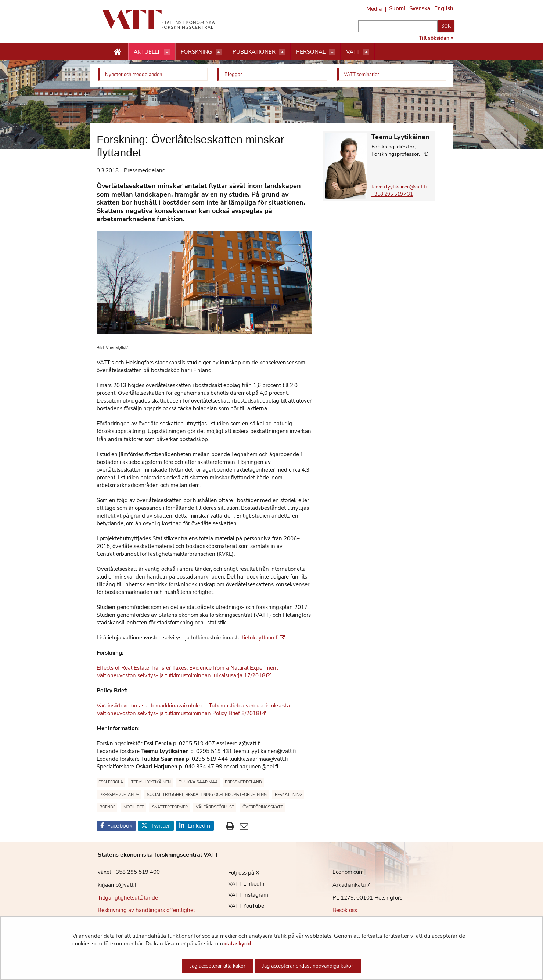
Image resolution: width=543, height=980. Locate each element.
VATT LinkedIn (241, 884)
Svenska (420, 8)
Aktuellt (147, 52)
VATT (353, 52)
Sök (446, 26)
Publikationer (254, 52)
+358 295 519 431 (392, 194)
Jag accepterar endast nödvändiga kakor (308, 966)
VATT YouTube (241, 906)
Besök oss (345, 910)
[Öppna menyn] (167, 52)
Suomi (397, 8)
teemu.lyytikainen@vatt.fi (399, 187)
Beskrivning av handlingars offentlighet (146, 910)
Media (374, 9)
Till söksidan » (436, 38)
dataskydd (238, 944)
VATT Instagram (243, 895)
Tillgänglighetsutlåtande (128, 898)
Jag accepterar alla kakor (218, 966)
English (444, 8)
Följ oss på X (238, 873)
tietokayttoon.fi (263, 638)
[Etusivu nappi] (118, 52)
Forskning (196, 52)
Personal (311, 52)
